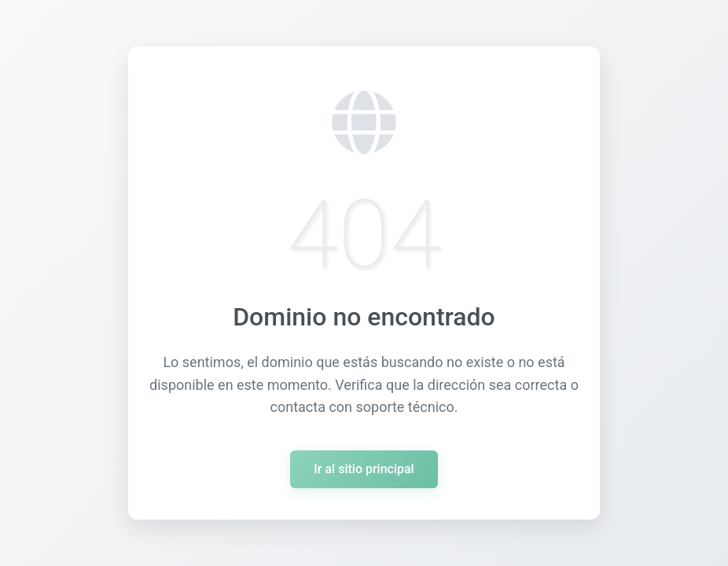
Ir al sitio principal (364, 469)
